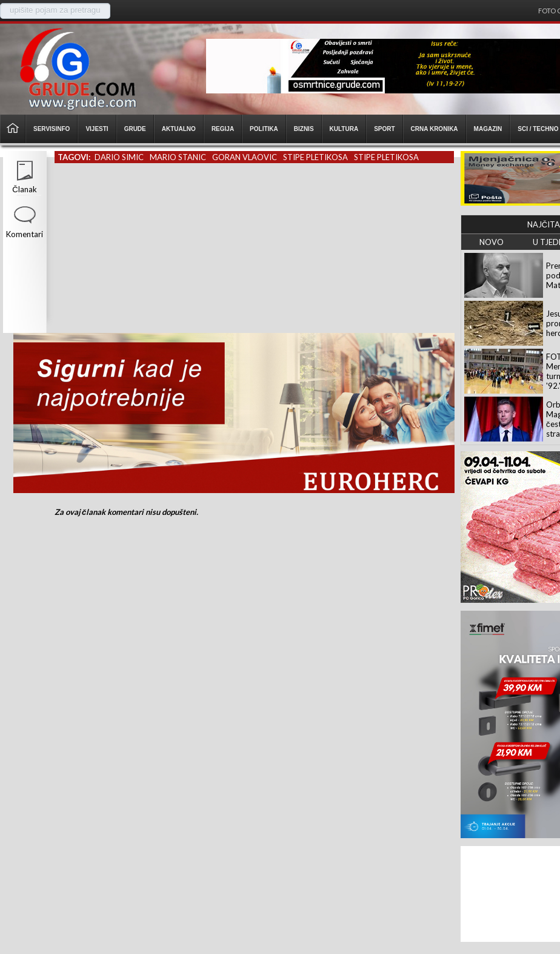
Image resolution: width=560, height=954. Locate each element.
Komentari (25, 234)
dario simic (119, 157)
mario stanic (178, 157)
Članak (24, 189)
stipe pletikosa (315, 157)
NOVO (492, 242)
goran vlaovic (245, 157)
